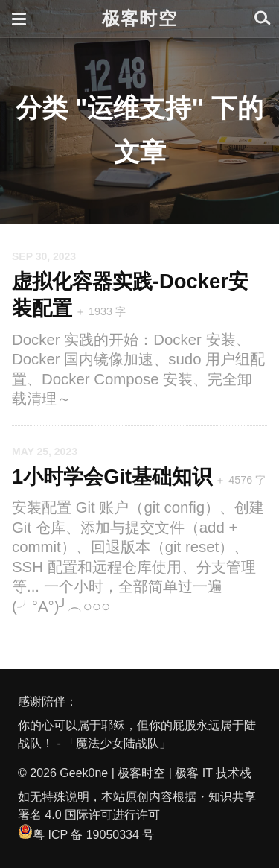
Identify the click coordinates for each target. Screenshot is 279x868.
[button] (19, 19)
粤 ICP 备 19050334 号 (86, 835)
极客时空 (139, 18)
